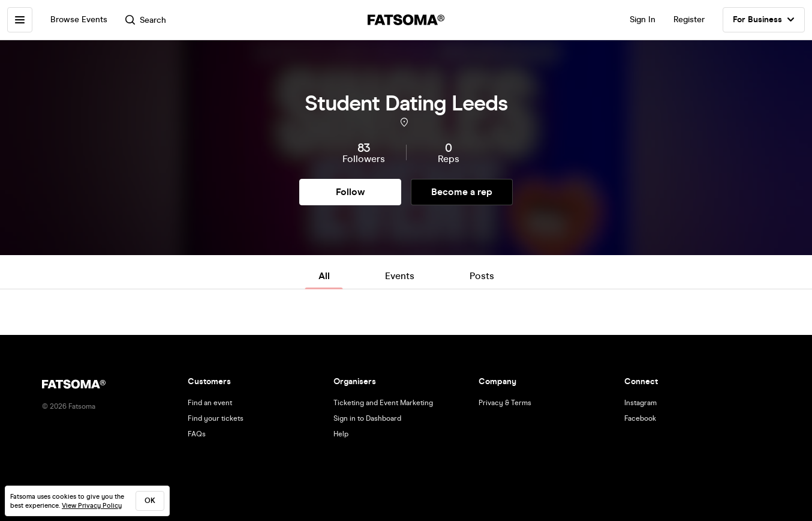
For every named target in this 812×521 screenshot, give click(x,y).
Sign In (643, 20)
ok (150, 501)
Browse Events (79, 20)
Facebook (640, 418)
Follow (350, 192)
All (324, 276)
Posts (482, 276)
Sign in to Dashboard (367, 418)
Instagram (640, 403)
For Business (764, 20)
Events (400, 276)
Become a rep (462, 192)
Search (146, 20)
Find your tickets (216, 418)
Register (689, 20)
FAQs (197, 434)
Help (341, 434)
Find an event (210, 403)
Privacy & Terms (505, 403)
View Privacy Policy (92, 506)
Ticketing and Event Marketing (383, 403)
